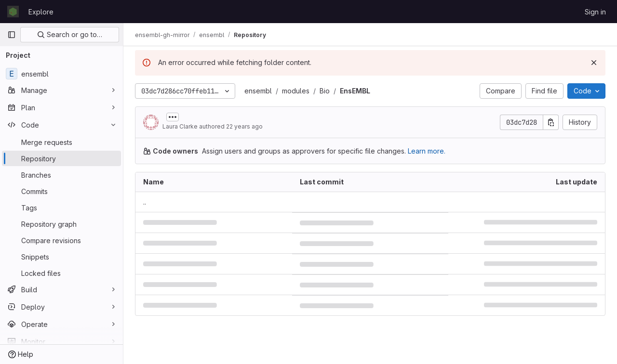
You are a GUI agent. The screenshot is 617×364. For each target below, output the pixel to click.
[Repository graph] (61, 224)
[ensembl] (61, 74)
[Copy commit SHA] (551, 122)
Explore (41, 12)
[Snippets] (61, 257)
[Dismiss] (594, 63)
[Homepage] (13, 12)
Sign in (595, 12)
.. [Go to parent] (145, 202)
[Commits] (61, 191)
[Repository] (61, 158)
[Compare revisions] (61, 240)
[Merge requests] (61, 142)
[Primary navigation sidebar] (12, 35)
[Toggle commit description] (173, 117)
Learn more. (427, 151)
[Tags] (61, 208)
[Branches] (61, 175)
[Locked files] (61, 273)
